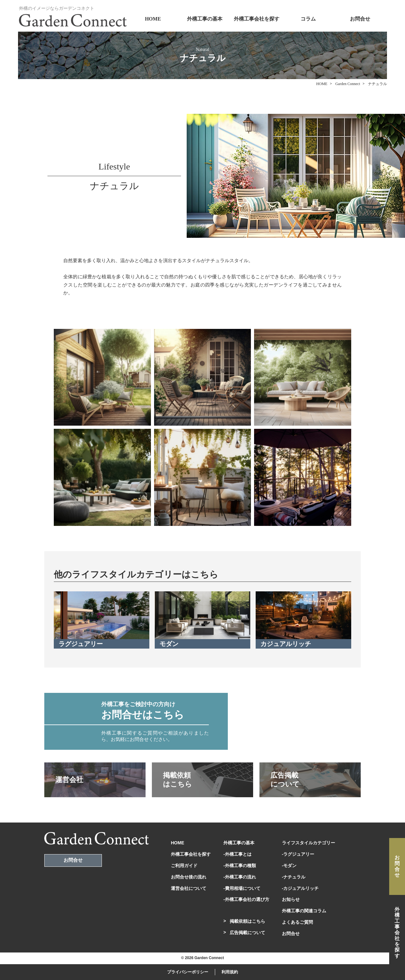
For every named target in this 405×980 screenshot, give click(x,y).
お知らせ (291, 899)
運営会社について (189, 888)
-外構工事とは (237, 854)
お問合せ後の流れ (189, 877)
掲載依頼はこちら (247, 921)
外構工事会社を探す (257, 19)
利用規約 (230, 972)
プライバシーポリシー (188, 972)
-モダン (289, 866)
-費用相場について (242, 888)
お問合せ (360, 19)
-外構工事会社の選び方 (246, 899)
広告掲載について (247, 933)
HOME (153, 19)
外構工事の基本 (205, 19)
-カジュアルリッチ (300, 888)
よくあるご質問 (297, 922)
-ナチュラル (294, 877)
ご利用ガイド (184, 866)
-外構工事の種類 (240, 866)
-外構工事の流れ (240, 877)
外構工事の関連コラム (304, 911)
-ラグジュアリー (298, 854)
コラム (308, 19)
